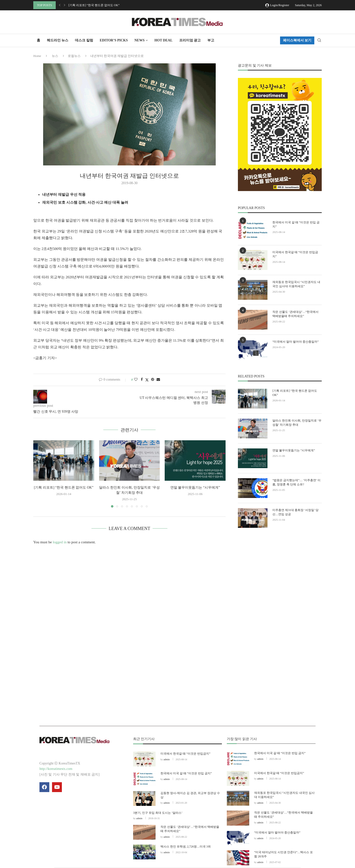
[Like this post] (136, 380)
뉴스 (55, 56)
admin (167, 759)
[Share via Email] (158, 380)
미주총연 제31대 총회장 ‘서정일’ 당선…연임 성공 (295, 512)
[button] (60, 5)
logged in (60, 542)
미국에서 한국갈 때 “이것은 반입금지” (295, 254)
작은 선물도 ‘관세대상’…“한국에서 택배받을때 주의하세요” (295, 314)
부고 (211, 40)
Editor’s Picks (114, 40)
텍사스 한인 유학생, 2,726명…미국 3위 (186, 847)
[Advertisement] (280, 577)
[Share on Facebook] (142, 380)
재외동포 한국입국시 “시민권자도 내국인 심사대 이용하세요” (296, 284)
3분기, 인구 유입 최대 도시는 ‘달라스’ (158, 813)
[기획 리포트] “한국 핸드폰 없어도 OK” (94, 5)
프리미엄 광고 (190, 40)
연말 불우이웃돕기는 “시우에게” (195, 487)
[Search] (319, 40)
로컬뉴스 (74, 56)
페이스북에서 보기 (297, 40)
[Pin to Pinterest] (153, 380)
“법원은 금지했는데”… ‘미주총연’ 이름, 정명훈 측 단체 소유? (296, 482)
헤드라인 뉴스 (58, 40)
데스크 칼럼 (84, 40)
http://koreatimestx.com (56, 769)
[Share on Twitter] (147, 380)
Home (37, 56)
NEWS (139, 40)
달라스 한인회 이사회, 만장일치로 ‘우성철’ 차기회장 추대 (297, 423)
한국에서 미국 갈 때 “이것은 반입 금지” (296, 224)
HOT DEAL (163, 40)
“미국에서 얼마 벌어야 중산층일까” (296, 342)
